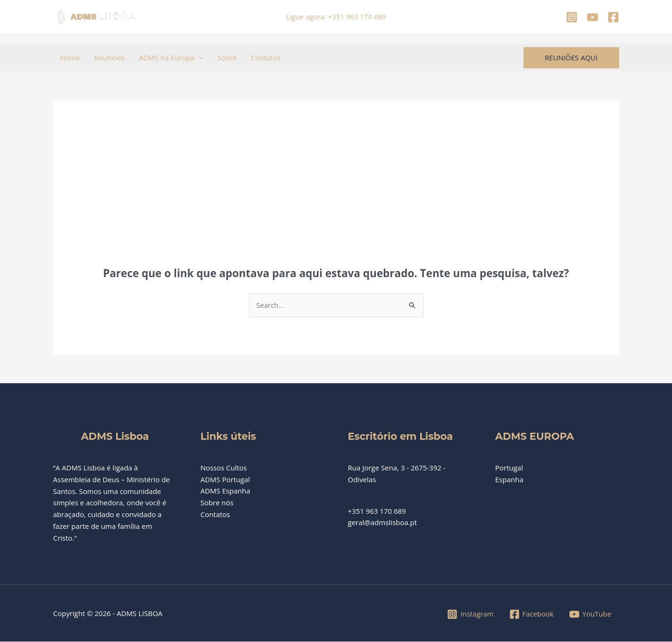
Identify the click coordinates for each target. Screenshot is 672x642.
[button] (199, 58)
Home (70, 58)
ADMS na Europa (171, 58)
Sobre (227, 58)
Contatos (266, 58)
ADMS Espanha (225, 491)
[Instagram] (572, 17)
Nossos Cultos (224, 468)
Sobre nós (217, 503)
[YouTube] (593, 17)
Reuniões (109, 58)
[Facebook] (613, 17)
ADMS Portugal (225, 479)
